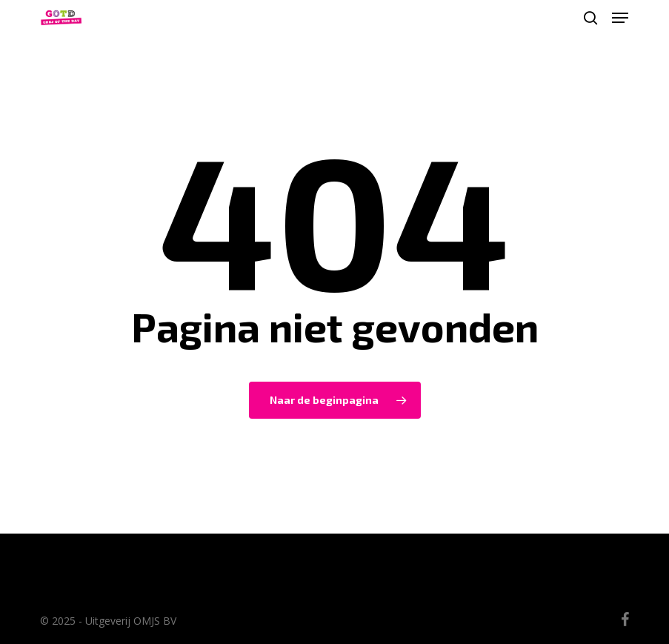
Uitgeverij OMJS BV (131, 621)
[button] (620, 18)
